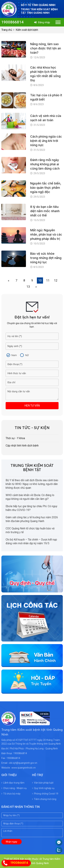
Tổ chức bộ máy (11, 794)
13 (28, 287)
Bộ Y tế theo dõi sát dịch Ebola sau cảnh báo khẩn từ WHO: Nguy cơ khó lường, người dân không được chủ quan (32, 484)
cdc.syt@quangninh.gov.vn (23, 763)
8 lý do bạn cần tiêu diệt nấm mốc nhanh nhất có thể (45, 211)
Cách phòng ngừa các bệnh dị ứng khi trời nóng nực (46, 141)
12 (56, 280)
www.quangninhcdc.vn (24, 768)
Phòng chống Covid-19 (45, 794)
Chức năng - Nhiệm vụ (14, 788)
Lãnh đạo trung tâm (13, 783)
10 (40, 280)
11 (48, 280)
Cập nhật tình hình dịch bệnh (22, 446)
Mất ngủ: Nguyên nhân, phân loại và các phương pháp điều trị (46, 234)
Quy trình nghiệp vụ (43, 788)
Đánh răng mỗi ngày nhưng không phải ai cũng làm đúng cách (45, 164)
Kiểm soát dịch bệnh (27, 30)
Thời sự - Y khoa (15, 438)
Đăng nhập (42, 22)
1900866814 (12, 22)
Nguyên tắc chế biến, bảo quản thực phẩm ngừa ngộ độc (46, 188)
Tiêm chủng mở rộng (44, 799)
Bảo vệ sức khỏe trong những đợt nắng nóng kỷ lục (46, 258)
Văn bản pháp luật (43, 783)
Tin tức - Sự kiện (32, 428)
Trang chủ (7, 30)
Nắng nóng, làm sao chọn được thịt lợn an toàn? (46, 48)
